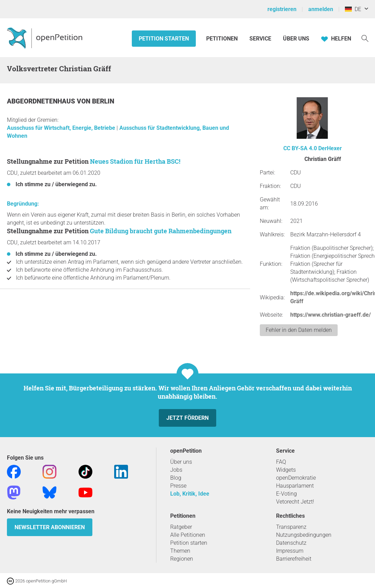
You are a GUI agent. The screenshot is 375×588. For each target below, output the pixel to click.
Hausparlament (295, 486)
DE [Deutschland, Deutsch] (353, 9)
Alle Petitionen (188, 535)
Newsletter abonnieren (50, 527)
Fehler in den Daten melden (299, 330)
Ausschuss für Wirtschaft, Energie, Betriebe (62, 128)
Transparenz (291, 527)
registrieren (282, 9)
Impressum (290, 551)
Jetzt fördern (187, 418)
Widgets (286, 470)
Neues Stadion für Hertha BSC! (135, 161)
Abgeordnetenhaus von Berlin (61, 101)
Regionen (182, 559)
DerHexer (330, 148)
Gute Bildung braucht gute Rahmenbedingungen (161, 231)
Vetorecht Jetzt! (295, 502)
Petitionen (223, 39)
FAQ (281, 462)
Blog (176, 478)
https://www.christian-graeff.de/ (331, 315)
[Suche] (365, 38)
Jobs (176, 470)
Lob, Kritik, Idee (190, 494)
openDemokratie (296, 478)
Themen (180, 551)
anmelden (321, 9)
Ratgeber (181, 527)
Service (260, 39)
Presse (178, 486)
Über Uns (296, 39)
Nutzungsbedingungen (304, 535)
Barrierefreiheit (294, 559)
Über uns (181, 462)
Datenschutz (291, 543)
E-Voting (286, 494)
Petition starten (164, 39)
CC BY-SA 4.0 (300, 148)
